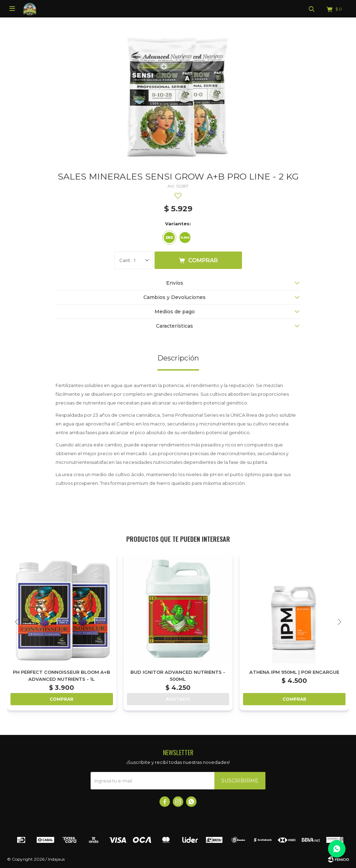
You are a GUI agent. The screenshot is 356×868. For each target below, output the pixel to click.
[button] (339, 622)
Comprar (203, 260)
